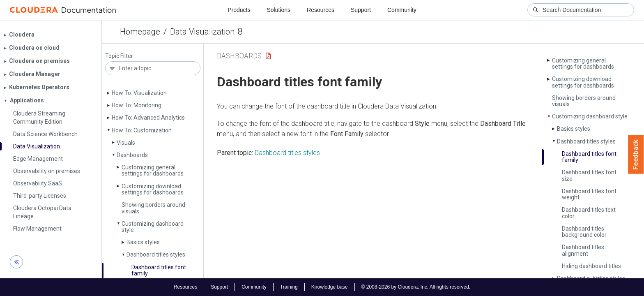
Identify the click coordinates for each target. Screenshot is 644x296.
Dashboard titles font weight (589, 194)
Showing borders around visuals (153, 208)
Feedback (636, 155)
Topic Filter (119, 56)
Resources (321, 10)
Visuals (126, 143)
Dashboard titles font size (589, 175)
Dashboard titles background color (584, 232)
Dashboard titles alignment (583, 250)
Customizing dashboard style (153, 227)
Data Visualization (202, 32)
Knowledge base (330, 287)
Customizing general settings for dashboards (153, 170)
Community (402, 10)
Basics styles (143, 242)
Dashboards (132, 155)
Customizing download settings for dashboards (153, 189)
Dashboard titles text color (589, 213)
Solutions (278, 10)
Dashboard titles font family (159, 270)
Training (289, 287)
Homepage (140, 32)
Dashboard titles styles (156, 254)
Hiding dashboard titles (591, 266)
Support (361, 10)
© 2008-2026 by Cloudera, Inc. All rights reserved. (416, 287)
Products (239, 10)
